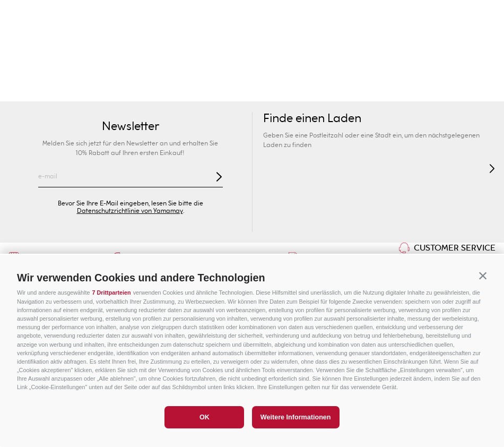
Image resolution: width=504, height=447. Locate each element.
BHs (201, 91)
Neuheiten (77, 91)
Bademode (26, 91)
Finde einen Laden (312, 119)
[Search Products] (397, 42)
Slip (226, 91)
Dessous (311, 91)
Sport (378, 69)
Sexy (117, 91)
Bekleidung (407, 91)
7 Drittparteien (111, 293)
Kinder (210, 69)
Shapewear (264, 91)
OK (205, 417)
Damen (42, 69)
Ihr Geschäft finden (105, 42)
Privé (294, 69)
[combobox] (369, 42)
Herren (126, 69)
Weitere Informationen (296, 417)
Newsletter (131, 126)
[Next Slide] (484, 14)
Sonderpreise (462, 69)
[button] (483, 276)
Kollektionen (160, 91)
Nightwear (356, 91)
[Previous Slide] (20, 14)
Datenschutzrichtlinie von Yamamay (130, 211)
